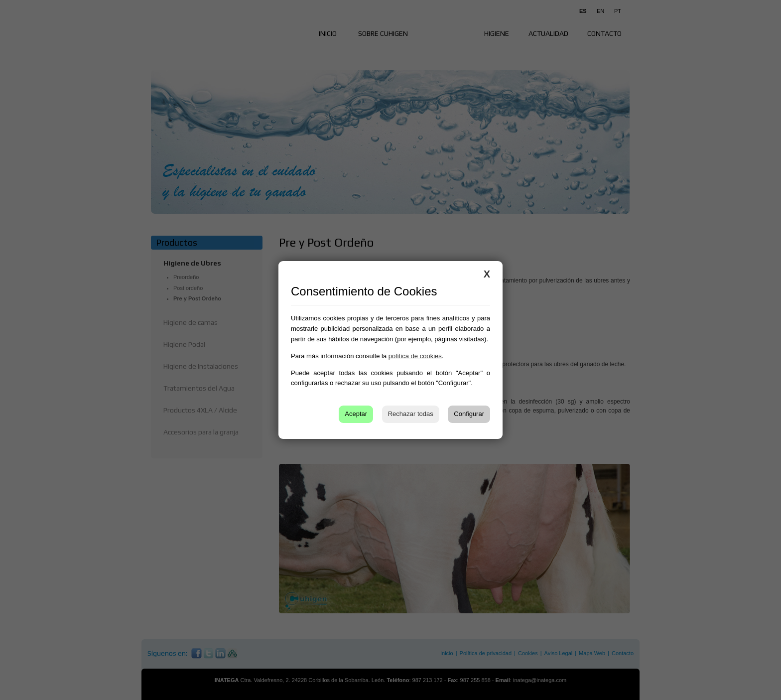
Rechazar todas (411, 414)
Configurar (469, 414)
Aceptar (356, 414)
